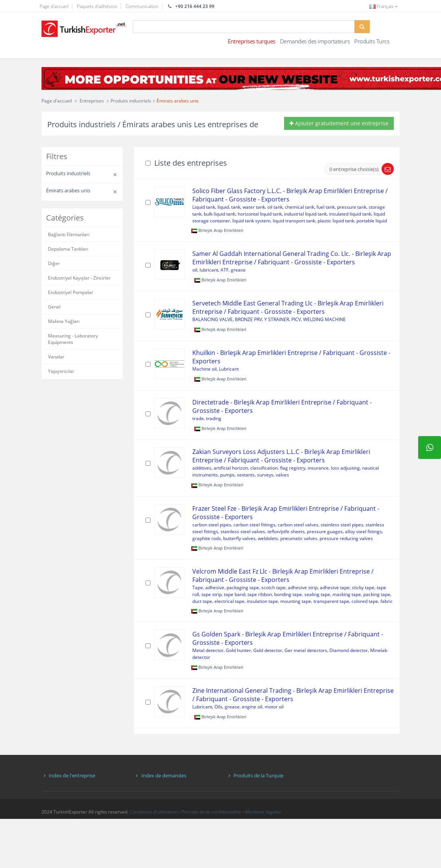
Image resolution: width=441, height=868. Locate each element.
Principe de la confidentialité (211, 812)
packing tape (377, 594)
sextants (246, 475)
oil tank (275, 207)
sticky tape (363, 587)
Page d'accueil (54, 6)
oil (195, 270)
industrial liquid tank (305, 214)
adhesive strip (303, 587)
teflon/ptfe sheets (286, 532)
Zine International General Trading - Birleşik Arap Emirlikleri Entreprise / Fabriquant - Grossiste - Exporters (293, 695)
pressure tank (352, 207)
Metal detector (208, 650)
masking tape (347, 594)
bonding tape (288, 594)
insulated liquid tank (350, 214)
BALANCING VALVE (213, 319)
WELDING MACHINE (324, 319)
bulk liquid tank (220, 214)
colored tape (365, 601)
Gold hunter (238, 650)
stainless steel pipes (342, 525)
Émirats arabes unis (178, 101)
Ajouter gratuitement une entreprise (339, 123)
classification (264, 468)
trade (198, 418)
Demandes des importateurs (315, 41)
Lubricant (229, 369)
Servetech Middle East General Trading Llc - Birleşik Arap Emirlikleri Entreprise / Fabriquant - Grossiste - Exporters (288, 307)
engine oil (252, 707)
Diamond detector (349, 650)
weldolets (268, 538)
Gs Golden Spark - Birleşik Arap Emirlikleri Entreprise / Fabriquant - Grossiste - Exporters (288, 638)
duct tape (202, 601)
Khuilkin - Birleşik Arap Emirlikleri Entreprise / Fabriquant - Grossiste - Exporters (291, 357)
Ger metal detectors (306, 650)
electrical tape (229, 601)
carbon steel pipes (212, 525)
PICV (296, 319)
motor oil (274, 707)
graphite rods (207, 538)
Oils (218, 707)
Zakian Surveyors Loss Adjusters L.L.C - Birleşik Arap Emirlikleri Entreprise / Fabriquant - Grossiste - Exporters (281, 456)
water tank (254, 207)
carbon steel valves (298, 525)
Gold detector (268, 650)
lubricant (209, 270)
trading (214, 418)
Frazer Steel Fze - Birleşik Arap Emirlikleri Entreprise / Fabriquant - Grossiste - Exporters (286, 513)
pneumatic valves (299, 538)
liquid (223, 207)
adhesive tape (335, 587)
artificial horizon (231, 468)
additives (202, 468)
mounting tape (296, 601)
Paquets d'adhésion (97, 6)
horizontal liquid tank (260, 214)
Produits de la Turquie (258, 775)
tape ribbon (260, 594)
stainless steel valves (243, 532)
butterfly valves (239, 538)
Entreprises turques (252, 41)
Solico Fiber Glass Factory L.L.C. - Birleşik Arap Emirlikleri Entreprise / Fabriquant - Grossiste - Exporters (290, 195)
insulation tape (262, 601)
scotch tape (273, 587)
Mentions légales (263, 812)
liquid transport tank (294, 221)
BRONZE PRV (248, 319)
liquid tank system (251, 221)
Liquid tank (204, 207)
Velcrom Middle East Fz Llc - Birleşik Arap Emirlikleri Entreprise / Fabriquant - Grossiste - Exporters (283, 575)
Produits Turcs (372, 41)
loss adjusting (345, 468)
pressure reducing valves (346, 538)
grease (238, 270)
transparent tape (331, 601)
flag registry (293, 468)
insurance (318, 468)
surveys (265, 475)
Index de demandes (164, 775)
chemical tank (300, 207)
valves (282, 475)
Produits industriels (131, 101)
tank (236, 207)
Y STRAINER (277, 319)
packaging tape (243, 587)
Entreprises (92, 101)
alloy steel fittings (364, 532)
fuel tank (326, 207)
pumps (227, 475)
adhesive (215, 587)
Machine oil (205, 369)
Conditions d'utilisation (153, 812)
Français (384, 6)
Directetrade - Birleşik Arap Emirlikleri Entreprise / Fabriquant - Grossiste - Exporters (282, 406)
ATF (224, 270)
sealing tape (317, 594)
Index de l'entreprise (72, 775)
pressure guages (325, 532)
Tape (198, 587)
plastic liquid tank (336, 221)
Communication (142, 6)
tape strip (212, 594)
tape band (235, 594)
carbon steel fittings (254, 525)
